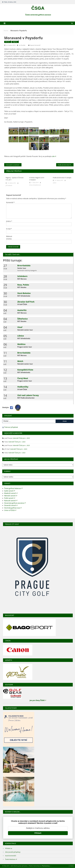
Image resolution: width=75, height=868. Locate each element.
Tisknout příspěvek (11, 427)
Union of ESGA (10, 510)
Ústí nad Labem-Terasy (28, 395)
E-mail (9, 229)
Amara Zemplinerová (35, 185)
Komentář (10, 202)
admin (55, 183)
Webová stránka (9, 238)
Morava (7, 42)
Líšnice (21, 336)
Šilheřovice (23, 319)
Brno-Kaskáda (24, 265)
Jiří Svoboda (9, 185)
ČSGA (38, 8)
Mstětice (21, 344)
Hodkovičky (23, 387)
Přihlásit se (9, 848)
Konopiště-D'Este (25, 370)
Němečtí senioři (11, 496)
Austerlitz (22, 310)
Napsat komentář (35, 45)
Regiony (15, 42)
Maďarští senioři (11, 493)
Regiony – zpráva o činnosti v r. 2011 (15, 179)
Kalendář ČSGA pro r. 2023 (21, 438)
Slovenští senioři (11, 505)
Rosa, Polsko (23, 285)
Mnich (20, 361)
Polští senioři (10, 498)
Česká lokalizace (11, 859)
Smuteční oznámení (13, 165)
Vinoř (20, 327)
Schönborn (22, 276)
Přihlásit (38, 833)
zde (54, 156)
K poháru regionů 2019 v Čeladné (37, 179)
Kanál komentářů (11, 856)
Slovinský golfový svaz (13, 508)
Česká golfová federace (13, 488)
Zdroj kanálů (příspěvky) (13, 852)
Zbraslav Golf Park (26, 302)
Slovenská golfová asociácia (15, 503)
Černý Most (23, 378)
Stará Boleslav (24, 293)
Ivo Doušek (22, 45)
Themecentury (46, 866)
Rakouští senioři (11, 501)
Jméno (9, 221)
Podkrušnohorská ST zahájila (66, 165)
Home (72, 866)
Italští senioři (10, 491)
